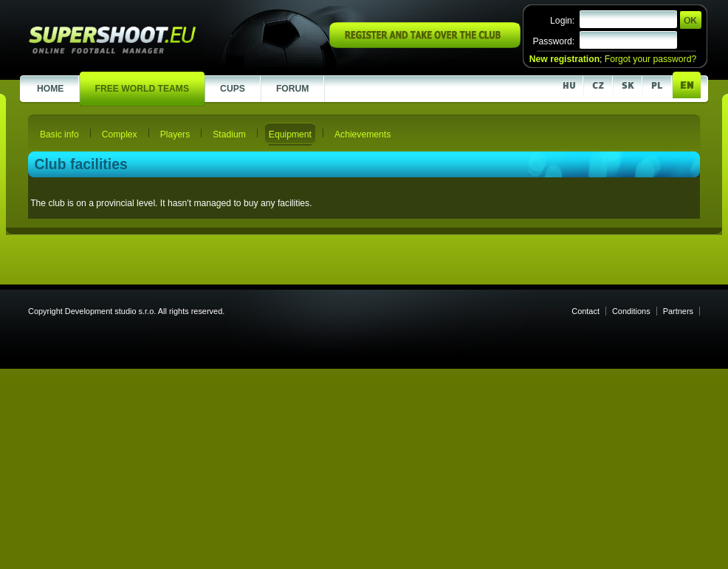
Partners (678, 311)
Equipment (290, 134)
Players (175, 134)
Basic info (59, 134)
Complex (120, 134)
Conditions (631, 311)
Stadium (229, 134)
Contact (586, 311)
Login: (562, 21)
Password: (553, 41)
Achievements (363, 134)
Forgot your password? (650, 59)
